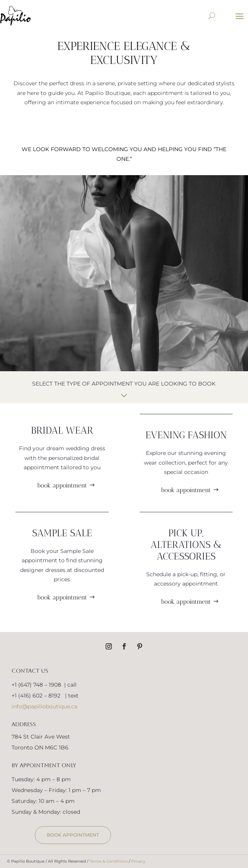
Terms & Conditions (109, 861)
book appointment (62, 485)
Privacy (138, 861)
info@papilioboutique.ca (44, 706)
